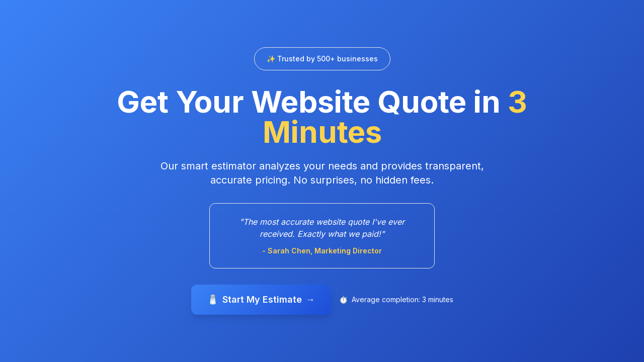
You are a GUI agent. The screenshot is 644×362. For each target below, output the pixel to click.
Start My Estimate (261, 300)
